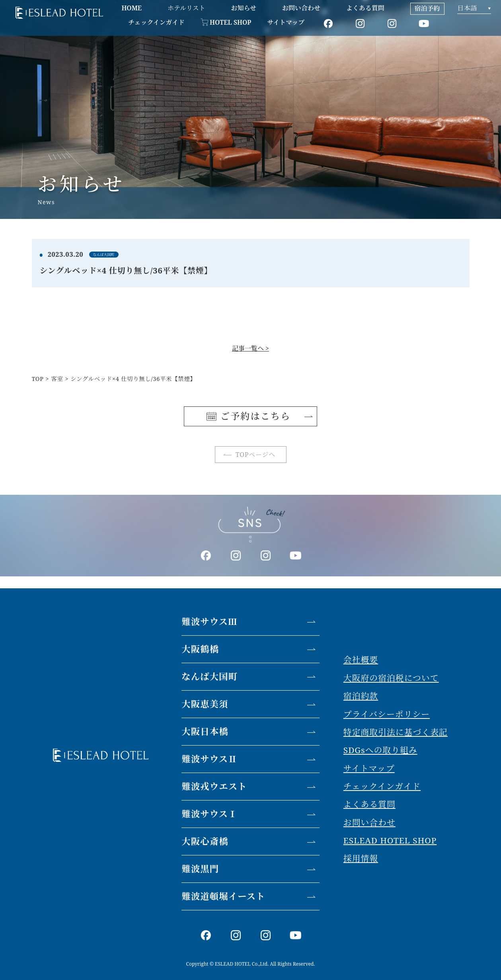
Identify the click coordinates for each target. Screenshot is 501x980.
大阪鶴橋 (200, 649)
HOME (132, 8)
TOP (38, 379)
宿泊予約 (427, 8)
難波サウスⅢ (209, 622)
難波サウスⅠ (209, 814)
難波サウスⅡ (209, 759)
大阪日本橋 (205, 731)
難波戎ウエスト (214, 786)
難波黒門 (200, 869)
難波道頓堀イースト (223, 896)
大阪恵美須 (205, 704)
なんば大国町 (210, 676)
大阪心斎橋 (205, 841)
